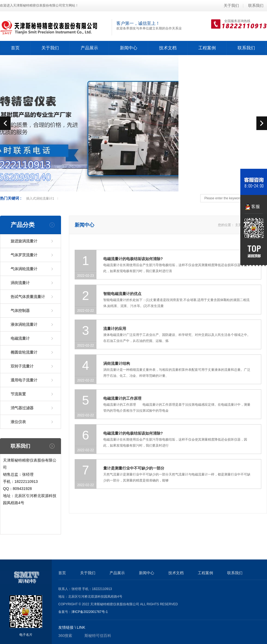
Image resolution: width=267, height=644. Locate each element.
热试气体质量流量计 (28, 297)
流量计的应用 (115, 329)
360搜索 (65, 636)
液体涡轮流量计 (24, 324)
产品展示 (117, 573)
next (262, 123)
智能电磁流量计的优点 (122, 294)
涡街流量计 (20, 283)
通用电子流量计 (24, 380)
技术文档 (176, 573)
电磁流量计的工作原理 (122, 398)
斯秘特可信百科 (98, 636)
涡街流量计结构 (117, 363)
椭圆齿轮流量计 (24, 352)
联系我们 (256, 5)
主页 (238, 225)
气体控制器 (20, 311)
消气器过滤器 (22, 408)
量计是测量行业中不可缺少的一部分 (134, 468)
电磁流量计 (20, 338)
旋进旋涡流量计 (24, 241)
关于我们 (231, 5)
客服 (256, 207)
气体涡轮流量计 (24, 269)
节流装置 (18, 394)
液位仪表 (18, 422)
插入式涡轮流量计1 (40, 198)
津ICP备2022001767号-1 (89, 612)
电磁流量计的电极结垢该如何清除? (133, 259)
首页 (15, 48)
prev (5, 123)
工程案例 (205, 573)
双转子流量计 (22, 366)
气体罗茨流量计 (24, 255)
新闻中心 (147, 573)
